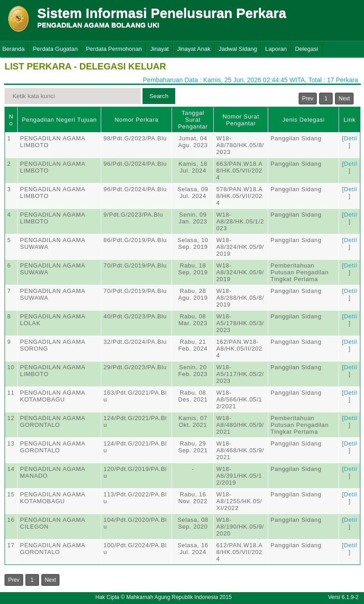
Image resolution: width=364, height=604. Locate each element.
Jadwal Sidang (238, 49)
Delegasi (307, 49)
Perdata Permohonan (114, 49)
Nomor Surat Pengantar (241, 120)
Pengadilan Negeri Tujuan (59, 120)
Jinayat (160, 49)
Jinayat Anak (194, 49)
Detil (351, 138)
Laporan (276, 49)
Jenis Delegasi (304, 120)
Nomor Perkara (136, 120)
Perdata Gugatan (55, 49)
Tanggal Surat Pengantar (193, 120)
